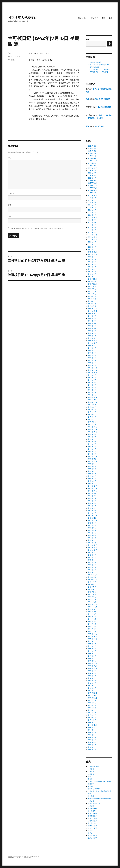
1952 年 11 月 (92, 252)
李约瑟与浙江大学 (94, 789)
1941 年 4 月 (92, 594)
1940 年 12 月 (93, 604)
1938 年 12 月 (92, 663)
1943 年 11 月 (92, 518)
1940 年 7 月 (92, 617)
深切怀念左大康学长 (95, 62)
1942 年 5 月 (92, 562)
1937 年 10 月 (92, 698)
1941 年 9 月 (92, 582)
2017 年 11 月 (92, 237)
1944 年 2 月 (92, 511)
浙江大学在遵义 (93, 813)
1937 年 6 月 (92, 708)
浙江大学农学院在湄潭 (102, 99)
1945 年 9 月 (92, 464)
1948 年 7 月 (92, 380)
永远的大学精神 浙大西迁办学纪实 (100, 799)
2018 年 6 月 (92, 225)
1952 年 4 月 (92, 269)
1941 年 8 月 (92, 585)
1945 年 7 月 (92, 469)
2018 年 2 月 (92, 232)
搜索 (88, 39)
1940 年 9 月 (92, 612)
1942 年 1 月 (92, 572)
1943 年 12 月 (92, 516)
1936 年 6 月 (92, 737)
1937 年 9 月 (92, 700)
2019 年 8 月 (92, 198)
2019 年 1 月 (92, 215)
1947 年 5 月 (92, 415)
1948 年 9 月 (92, 375)
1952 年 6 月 (92, 264)
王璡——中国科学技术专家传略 (99, 65)
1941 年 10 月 (92, 580)
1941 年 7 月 (92, 587)
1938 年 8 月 (92, 673)
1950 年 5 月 (92, 326)
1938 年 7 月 (92, 676)
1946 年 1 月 (92, 454)
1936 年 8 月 (92, 732)
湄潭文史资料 (93, 821)
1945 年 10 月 (92, 461)
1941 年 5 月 (92, 592)
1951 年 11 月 (92, 282)
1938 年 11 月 (92, 666)
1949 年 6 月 (92, 353)
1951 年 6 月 (92, 294)
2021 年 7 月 (92, 173)
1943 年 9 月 (92, 523)
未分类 (90, 786)
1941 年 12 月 (92, 575)
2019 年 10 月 (93, 195)
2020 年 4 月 (92, 188)
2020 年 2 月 (92, 190)
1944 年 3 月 (92, 508)
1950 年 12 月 (93, 309)
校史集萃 (91, 796)
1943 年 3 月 (92, 538)
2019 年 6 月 (92, 203)
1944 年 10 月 (93, 491)
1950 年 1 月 (92, 336)
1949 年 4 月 (92, 358)
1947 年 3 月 (92, 420)
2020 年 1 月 (92, 193)
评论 (10, 158)
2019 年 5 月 (92, 205)
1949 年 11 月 (92, 341)
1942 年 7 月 (92, 557)
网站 (9, 216)
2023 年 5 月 (92, 158)
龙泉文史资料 (93, 838)
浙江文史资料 (93, 816)
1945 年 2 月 (92, 481)
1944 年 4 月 (92, 506)
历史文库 (82, 18)
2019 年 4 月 (92, 208)
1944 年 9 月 (92, 493)
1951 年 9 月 (92, 286)
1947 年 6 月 (92, 412)
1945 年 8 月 (92, 466)
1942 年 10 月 (93, 550)
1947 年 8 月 (92, 407)
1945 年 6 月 (92, 471)
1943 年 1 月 (92, 543)
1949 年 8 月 (92, 348)
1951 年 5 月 (92, 296)
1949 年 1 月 (92, 365)
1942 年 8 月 (92, 555)
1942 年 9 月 (92, 553)
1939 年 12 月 (92, 634)
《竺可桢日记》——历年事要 (98, 72)
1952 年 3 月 (92, 272)
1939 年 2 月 (92, 659)
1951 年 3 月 (92, 301)
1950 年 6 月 (92, 323)
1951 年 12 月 (92, 279)
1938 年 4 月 (92, 683)
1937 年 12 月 (92, 693)
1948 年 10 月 (93, 373)
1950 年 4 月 (92, 328)
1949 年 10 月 (93, 343)
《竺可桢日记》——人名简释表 (99, 70)
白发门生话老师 (93, 67)
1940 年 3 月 (92, 626)
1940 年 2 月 (92, 629)
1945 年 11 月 (92, 459)
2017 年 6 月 (92, 247)
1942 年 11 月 (92, 548)
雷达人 (90, 833)
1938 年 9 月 (92, 671)
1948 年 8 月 (92, 378)
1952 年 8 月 (92, 259)
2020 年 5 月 (92, 185)
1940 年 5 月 (92, 622)
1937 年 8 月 (92, 703)
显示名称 (12, 193)
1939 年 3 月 (92, 656)
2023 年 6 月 (92, 156)
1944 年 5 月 (92, 503)
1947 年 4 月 (92, 417)
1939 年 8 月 (92, 644)
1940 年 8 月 (92, 614)
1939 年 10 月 (92, 639)
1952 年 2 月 (92, 274)
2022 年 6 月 (92, 166)
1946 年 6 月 (92, 442)
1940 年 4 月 (92, 624)
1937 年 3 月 (92, 715)
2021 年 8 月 (92, 171)
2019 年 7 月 (92, 200)
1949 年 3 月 (92, 360)
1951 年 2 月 (92, 304)
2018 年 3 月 (92, 230)
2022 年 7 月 (92, 163)
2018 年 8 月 (92, 222)
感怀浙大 (91, 784)
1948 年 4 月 (92, 387)
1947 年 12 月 (92, 397)
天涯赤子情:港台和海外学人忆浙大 (100, 781)
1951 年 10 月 (92, 284)
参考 (90, 776)
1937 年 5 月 (92, 710)
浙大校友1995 (93, 808)
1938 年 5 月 (92, 681)
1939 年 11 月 (92, 636)
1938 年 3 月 (92, 686)
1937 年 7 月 (92, 705)
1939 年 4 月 (92, 654)
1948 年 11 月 (92, 370)
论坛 (110, 18)
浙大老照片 (92, 811)
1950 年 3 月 (92, 331)
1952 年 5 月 (92, 267)
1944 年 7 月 (92, 498)
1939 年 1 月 (92, 661)
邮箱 (10, 205)
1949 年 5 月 (92, 355)
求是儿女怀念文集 (94, 804)
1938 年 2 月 (92, 688)
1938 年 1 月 (92, 691)
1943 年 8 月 (92, 525)
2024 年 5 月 (92, 148)
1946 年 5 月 (92, 444)
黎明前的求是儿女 (94, 836)
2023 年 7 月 (92, 153)
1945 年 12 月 (92, 456)
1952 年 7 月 (92, 262)
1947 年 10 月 (92, 402)
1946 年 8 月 (92, 437)
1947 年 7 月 (92, 410)
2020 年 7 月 (92, 181)
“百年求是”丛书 (93, 767)
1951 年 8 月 (92, 289)
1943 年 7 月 (92, 528)
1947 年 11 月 (92, 400)
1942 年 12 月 (93, 545)
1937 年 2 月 (92, 718)
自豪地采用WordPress (31, 857)
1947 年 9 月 (92, 405)
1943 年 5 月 (92, 533)
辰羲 (9, 53)
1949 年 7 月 (92, 351)
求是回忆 (91, 806)
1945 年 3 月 (92, 479)
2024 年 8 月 (92, 146)
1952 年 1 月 (92, 277)
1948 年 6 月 (92, 383)
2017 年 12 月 (93, 235)
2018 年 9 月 (92, 220)
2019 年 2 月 (92, 213)
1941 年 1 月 (92, 602)
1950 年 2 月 (92, 333)
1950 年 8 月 (92, 318)
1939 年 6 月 (92, 649)
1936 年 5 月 (92, 740)
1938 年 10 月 (93, 668)
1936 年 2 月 (92, 747)
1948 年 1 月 (92, 395)
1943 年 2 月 (92, 540)
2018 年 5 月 (92, 227)
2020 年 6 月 (92, 183)
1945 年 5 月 (92, 474)
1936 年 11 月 (92, 725)
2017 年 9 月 (92, 242)
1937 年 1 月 (92, 720)
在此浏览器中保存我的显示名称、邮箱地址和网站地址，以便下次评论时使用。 (37, 228)
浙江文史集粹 (93, 818)
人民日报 (91, 771)
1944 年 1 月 (92, 513)
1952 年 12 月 (92, 250)
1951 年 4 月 (92, 299)
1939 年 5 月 (92, 651)
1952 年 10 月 (93, 254)
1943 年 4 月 (92, 535)
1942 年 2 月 (92, 570)
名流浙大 (91, 779)
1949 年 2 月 (92, 363)
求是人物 (91, 801)
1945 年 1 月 (92, 484)
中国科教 (91, 769)
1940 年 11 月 (92, 607)
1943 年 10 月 (92, 521)
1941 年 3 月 (92, 597)
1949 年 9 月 (92, 346)
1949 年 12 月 (93, 338)
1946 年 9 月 (92, 434)
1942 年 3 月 (92, 567)
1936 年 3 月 (92, 745)
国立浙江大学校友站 (22, 18)
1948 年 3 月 (92, 390)
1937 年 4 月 (92, 713)
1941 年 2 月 (92, 599)
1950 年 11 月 (92, 311)
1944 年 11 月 (92, 488)
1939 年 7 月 (92, 646)
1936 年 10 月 (93, 727)
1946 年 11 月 (92, 429)
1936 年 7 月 (92, 735)
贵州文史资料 (93, 826)
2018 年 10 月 (93, 217)
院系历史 (91, 831)
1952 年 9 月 (92, 257)
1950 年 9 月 (92, 316)
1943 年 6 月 (92, 530)
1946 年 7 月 (92, 439)
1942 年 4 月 (92, 565)
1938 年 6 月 (92, 678)
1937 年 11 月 (92, 695)
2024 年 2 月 (92, 151)
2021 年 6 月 (92, 176)
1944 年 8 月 (92, 496)
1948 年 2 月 (92, 392)
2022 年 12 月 (93, 161)
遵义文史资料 (93, 828)
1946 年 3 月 (92, 449)
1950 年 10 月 (93, 314)
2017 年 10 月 (93, 240)
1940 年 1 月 (92, 631)
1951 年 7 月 (92, 291)
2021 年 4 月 (92, 178)
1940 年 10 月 (93, 609)
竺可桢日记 (94, 18)
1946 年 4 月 (92, 447)
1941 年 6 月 (92, 590)
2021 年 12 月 (93, 168)
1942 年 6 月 (92, 560)
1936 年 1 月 (92, 750)
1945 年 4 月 (92, 476)
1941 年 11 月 (92, 577)
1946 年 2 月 (92, 452)
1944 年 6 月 (92, 501)
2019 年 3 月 (92, 210)
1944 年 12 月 (93, 486)
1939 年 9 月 (92, 641)
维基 (103, 18)
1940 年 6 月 (92, 619)
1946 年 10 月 (93, 432)
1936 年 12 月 (92, 723)
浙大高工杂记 (99, 126)
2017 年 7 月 (92, 245)
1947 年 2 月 (92, 422)
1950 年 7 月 (92, 321)
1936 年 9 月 (92, 730)
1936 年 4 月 (92, 742)
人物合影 (91, 774)
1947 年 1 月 (92, 424)
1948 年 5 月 (92, 385)
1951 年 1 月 (92, 306)
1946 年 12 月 (93, 427)
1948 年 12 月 (93, 368)
